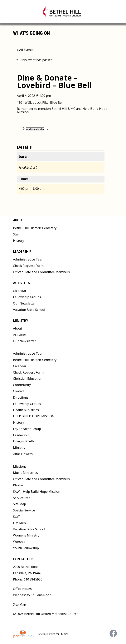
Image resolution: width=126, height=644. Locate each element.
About (18, 328)
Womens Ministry (26, 535)
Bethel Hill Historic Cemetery (35, 228)
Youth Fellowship (26, 548)
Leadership (21, 435)
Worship (19, 542)
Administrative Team (29, 259)
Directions (21, 397)
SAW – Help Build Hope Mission (37, 491)
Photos (18, 485)
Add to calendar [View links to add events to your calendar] (35, 129)
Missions (20, 466)
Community (22, 385)
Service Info (22, 498)
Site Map (19, 504)
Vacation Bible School (29, 310)
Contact (19, 391)
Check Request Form (28, 266)
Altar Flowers (23, 454)
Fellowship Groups (27, 297)
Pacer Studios (61, 634)
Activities (20, 335)
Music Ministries (25, 473)
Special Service (24, 510)
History (19, 241)
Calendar (20, 291)
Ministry (19, 447)
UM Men (19, 523)
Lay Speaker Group (27, 429)
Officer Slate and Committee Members (41, 272)
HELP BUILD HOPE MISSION (34, 416)
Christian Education (28, 378)
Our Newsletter (24, 303)
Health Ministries (26, 410)
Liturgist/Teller (24, 441)
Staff (16, 234)
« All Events (25, 50)
